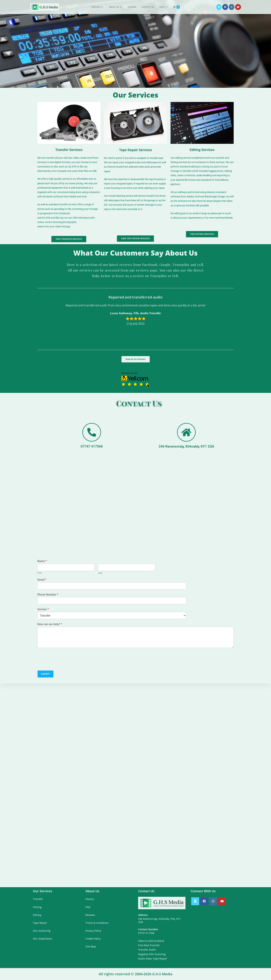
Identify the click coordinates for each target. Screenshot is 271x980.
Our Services (135, 95)
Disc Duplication (43, 939)
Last (100, 573)
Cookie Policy (93, 939)
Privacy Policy (93, 931)
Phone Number (48, 595)
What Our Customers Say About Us (135, 253)
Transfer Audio (147, 950)
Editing (37, 915)
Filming (37, 907)
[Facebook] (204, 901)
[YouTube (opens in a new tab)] (238, 7)
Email (42, 580)
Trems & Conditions (97, 923)
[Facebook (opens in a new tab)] (225, 7)
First (40, 573)
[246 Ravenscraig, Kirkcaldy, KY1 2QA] (186, 432)
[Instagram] (213, 901)
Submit (45, 674)
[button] (114, 339)
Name (42, 561)
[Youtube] (222, 901)
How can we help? (50, 624)
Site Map (91, 946)
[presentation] (64, 665)
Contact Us (139, 403)
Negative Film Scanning (152, 954)
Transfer (38, 899)
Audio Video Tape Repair (153, 959)
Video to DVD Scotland (151, 941)
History (90, 899)
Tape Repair (40, 923)
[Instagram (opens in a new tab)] (232, 7)
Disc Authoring (42, 931)
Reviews (90, 915)
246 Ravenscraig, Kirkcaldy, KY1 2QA (186, 446)
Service (43, 609)
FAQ (88, 907)
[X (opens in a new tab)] (219, 7)
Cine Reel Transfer (149, 945)
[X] (195, 901)
